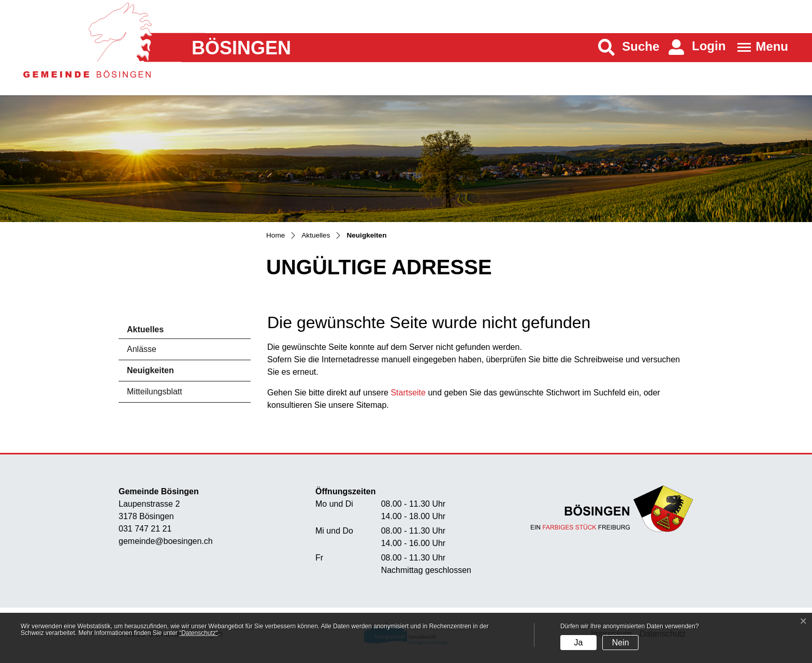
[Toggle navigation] (759, 47)
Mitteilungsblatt (155, 392)
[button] (629, 47)
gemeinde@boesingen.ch (166, 541)
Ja (578, 643)
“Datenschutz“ (199, 633)
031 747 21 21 (145, 529)
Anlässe (142, 349)
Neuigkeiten (156, 373)
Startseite (408, 393)
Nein (621, 643)
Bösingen (241, 48)
